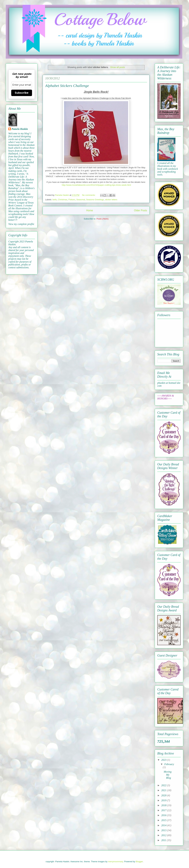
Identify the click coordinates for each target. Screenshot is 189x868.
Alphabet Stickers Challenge (67, 86)
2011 (164, 840)
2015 (164, 820)
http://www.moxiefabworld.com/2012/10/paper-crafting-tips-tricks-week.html (96, 185)
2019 (164, 800)
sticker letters (111, 200)
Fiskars (72, 200)
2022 (164, 785)
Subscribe (22, 93)
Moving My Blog (168, 775)
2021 (164, 790)
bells (55, 200)
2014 (164, 825)
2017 (164, 810)
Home (90, 210)
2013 (164, 830)
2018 (164, 805)
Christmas (63, 200)
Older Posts (141, 210)
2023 (164, 760)
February (169, 764)
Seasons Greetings (95, 200)
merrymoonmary (115, 862)
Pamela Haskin (20, 129)
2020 (164, 795)
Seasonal (81, 200)
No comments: (89, 195)
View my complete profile (21, 224)
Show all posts (118, 67)
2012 (164, 835)
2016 (164, 815)
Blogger (139, 862)
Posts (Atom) (102, 219)
